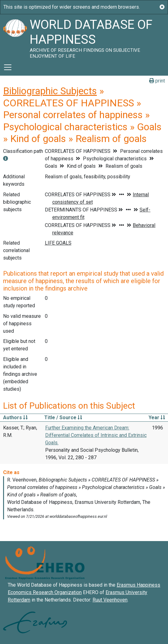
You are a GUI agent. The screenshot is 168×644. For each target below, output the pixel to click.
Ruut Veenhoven (110, 600)
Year (157, 417)
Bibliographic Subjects (50, 91)
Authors (15, 417)
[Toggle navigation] (8, 67)
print (157, 81)
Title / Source (63, 417)
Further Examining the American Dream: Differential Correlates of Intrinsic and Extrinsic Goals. (96, 435)
